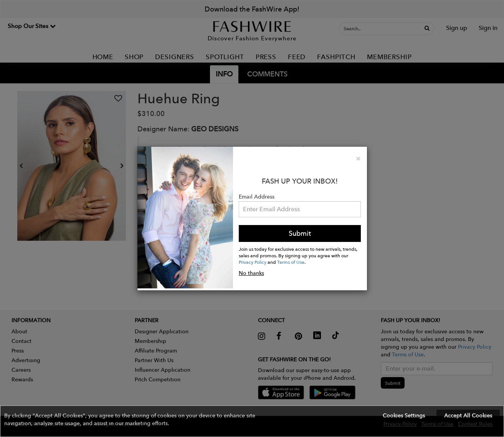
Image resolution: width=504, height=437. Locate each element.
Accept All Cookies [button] (468, 415)
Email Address (257, 197)
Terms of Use (291, 262)
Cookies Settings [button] (404, 415)
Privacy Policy (253, 262)
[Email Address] (300, 209)
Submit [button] (300, 233)
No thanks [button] (251, 273)
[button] (252, 421)
